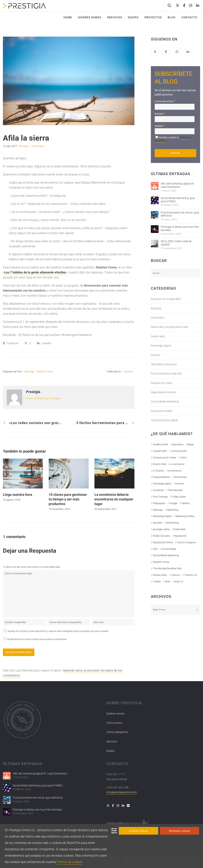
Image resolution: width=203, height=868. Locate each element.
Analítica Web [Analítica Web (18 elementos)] (161, 444)
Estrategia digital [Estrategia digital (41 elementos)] (162, 484)
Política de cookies (70, 862)
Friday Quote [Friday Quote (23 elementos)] (179, 497)
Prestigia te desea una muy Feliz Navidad (180, 228)
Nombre (160, 113)
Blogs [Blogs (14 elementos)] (191, 444)
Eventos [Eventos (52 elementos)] (180, 484)
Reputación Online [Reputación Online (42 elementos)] (163, 542)
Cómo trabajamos (117, 732)
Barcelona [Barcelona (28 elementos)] (178, 444)
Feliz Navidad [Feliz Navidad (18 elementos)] (175, 490)
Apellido (160, 125)
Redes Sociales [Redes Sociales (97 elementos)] (161, 536)
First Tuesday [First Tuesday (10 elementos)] (160, 497)
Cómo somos (114, 723)
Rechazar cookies (180, 831)
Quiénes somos (116, 714)
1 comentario (37, 146)
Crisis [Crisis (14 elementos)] (183, 458)
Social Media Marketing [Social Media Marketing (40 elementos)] (166, 555)
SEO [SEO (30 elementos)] (155, 549)
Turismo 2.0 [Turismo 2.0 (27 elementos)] (191, 575)
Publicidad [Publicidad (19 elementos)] (180, 529)
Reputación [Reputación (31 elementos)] (180, 536)
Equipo (111, 751)
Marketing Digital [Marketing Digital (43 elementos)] (162, 516)
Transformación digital (164, 420)
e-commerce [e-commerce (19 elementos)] (178, 464)
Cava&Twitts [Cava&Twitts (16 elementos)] (160, 451)
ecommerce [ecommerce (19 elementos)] (175, 471)
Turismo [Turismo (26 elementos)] (176, 575)
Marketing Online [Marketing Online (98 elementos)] (185, 516)
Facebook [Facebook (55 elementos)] (158, 490)
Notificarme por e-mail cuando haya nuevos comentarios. (36, 639)
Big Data (156, 308)
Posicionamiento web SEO (166, 374)
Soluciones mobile (162, 411)
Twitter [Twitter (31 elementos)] (157, 582)
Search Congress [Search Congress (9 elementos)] (186, 542)
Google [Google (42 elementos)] (173, 503)
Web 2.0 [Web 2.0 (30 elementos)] (179, 582)
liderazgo (29, 372)
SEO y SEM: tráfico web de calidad (176, 243)
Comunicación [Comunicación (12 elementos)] (179, 451)
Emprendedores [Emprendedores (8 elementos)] (162, 477)
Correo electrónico (165, 101)
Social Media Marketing (165, 402)
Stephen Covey (44, 372)
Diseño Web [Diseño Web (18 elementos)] (160, 464)
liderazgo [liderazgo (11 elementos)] (158, 510)
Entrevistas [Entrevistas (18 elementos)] (180, 477)
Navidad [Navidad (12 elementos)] (157, 523)
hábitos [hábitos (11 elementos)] (186, 503)
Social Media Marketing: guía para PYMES (178, 200)
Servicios (112, 741)
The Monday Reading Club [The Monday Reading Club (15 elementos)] (167, 568)
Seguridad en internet (164, 392)
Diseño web (158, 336)
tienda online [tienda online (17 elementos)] (160, 575)
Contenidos (158, 318)
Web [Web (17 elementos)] (167, 582)
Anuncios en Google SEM (166, 299)
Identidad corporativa (164, 364)
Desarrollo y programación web (169, 327)
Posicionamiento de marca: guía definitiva (180, 214)
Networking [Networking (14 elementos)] (172, 523)
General (128, 372)
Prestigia (33, 392)
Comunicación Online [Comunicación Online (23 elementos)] (165, 458)
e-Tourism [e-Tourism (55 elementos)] (158, 471)
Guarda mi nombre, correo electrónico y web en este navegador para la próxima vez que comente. (58, 631)
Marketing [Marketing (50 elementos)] (173, 510)
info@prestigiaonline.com (122, 792)
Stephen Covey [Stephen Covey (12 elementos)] (161, 562)
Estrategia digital (161, 346)
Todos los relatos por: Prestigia (43, 398)
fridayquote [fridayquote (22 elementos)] (159, 503)
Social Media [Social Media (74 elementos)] (169, 549)
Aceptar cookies (138, 831)
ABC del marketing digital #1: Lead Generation (178, 185)
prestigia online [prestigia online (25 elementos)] (161, 529)
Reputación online (162, 383)
